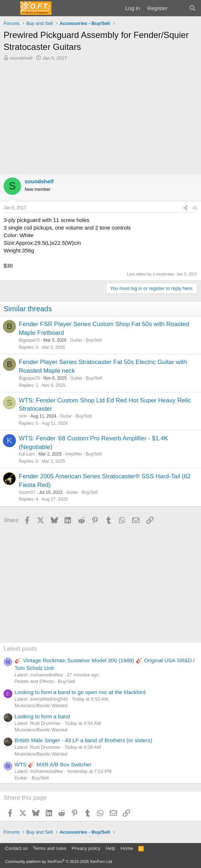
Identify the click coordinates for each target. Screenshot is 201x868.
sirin (23, 416)
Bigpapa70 (29, 340)
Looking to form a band (42, 716)
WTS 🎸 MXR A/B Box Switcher (53, 764)
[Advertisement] (100, 116)
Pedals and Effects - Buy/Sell (45, 681)
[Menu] (10, 8)
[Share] (185, 208)
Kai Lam (27, 454)
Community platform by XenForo (59, 861)
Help (111, 848)
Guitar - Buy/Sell (86, 340)
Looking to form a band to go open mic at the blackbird (80, 692)
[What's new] (178, 8)
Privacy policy (86, 848)
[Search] (192, 8)
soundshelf (21, 58)
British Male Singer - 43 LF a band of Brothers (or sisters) (83, 740)
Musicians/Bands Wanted (41, 705)
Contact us (16, 848)
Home (127, 848)
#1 (195, 208)
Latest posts (20, 649)
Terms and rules (50, 848)
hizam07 (27, 492)
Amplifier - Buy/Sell (83, 454)
